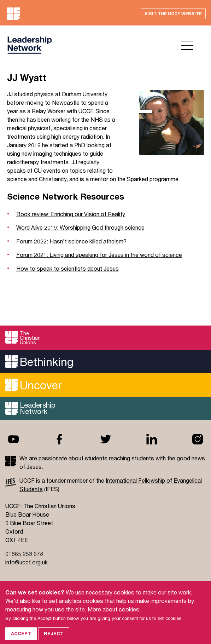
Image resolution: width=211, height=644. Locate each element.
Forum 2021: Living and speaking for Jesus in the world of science (99, 255)
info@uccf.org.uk (27, 562)
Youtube (13, 439)
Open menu (187, 45)
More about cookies (113, 615)
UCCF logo (30, 45)
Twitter (106, 439)
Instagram (198, 439)
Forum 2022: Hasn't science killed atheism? (71, 241)
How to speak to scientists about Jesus (68, 268)
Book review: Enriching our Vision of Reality (71, 214)
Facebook (59, 439)
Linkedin (152, 439)
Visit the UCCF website (173, 14)
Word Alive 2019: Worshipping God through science (80, 227)
